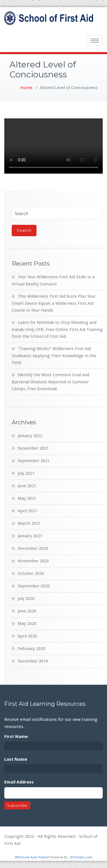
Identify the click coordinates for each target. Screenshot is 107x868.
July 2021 (26, 473)
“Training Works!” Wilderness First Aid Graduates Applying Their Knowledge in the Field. (54, 356)
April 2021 (27, 511)
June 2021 (27, 486)
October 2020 (31, 573)
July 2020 (26, 598)
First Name (16, 737)
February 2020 (31, 649)
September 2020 (34, 586)
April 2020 (27, 636)
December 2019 (33, 661)
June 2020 (27, 611)
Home (26, 88)
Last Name (16, 759)
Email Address (19, 782)
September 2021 (34, 461)
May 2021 (27, 498)
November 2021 (33, 448)
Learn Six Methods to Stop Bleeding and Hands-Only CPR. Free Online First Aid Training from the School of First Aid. (57, 329)
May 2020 (27, 624)
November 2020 (33, 561)
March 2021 (29, 523)
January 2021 (30, 536)
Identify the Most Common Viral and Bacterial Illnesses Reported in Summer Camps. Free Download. (51, 382)
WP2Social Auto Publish (32, 857)
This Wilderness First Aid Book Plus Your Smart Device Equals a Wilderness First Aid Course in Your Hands (54, 303)
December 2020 (33, 548)
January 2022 (30, 436)
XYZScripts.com (81, 857)
